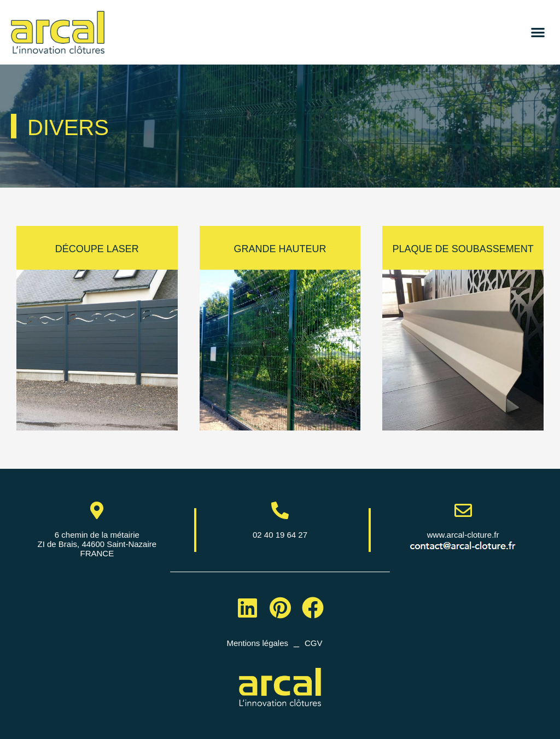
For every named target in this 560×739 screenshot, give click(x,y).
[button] (538, 33)
